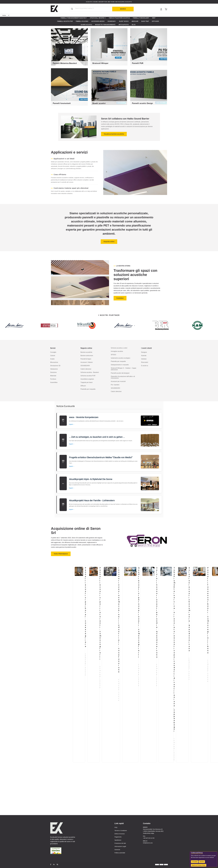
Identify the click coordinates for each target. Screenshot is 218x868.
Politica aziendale (120, 853)
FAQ (116, 827)
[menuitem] (74, 18)
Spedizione (118, 840)
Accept (195, 862)
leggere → (72, 424)
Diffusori (83, 386)
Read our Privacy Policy (199, 865)
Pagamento (118, 837)
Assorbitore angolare (87, 379)
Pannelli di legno (86, 359)
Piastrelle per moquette (88, 389)
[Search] (123, 9)
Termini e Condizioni (121, 831)
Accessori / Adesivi (87, 362)
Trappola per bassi (87, 382)
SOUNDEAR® (85, 366)
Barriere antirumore (87, 356)
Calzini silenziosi (86, 369)
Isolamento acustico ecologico (121, 358)
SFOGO (113, 355)
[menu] (109, 21)
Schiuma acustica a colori (119, 348)
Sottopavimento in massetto (120, 365)
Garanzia (117, 850)
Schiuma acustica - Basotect (90, 372)
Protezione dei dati (120, 843)
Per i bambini (115, 385)
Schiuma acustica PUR (88, 376)
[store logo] (54, 9)
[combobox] (88, 8)
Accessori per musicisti (118, 381)
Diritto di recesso (120, 834)
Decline (202, 862)
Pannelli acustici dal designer (120, 373)
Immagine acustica (117, 351)
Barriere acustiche (86, 352)
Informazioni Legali (120, 846)
